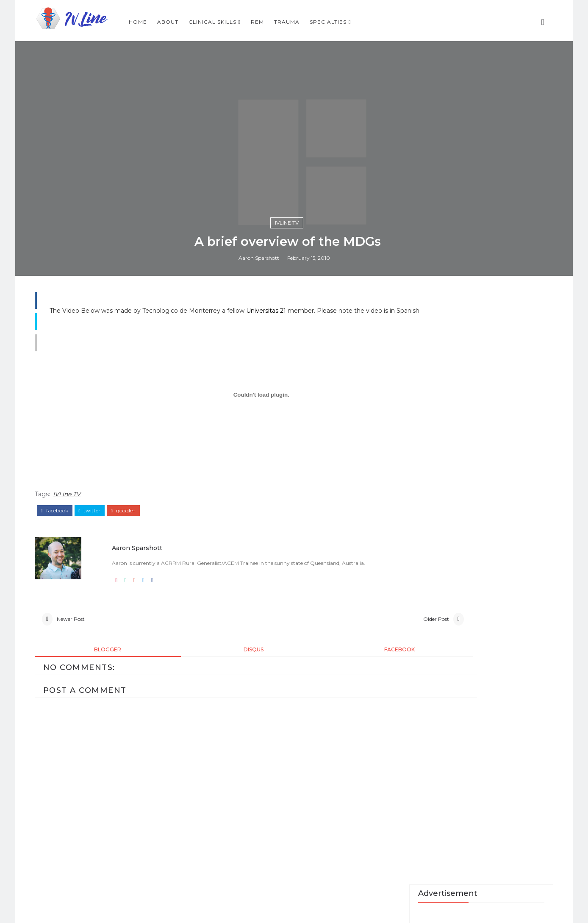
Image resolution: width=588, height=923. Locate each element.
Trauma (396, 19)
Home (247, 19)
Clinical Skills (321, 19)
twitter (101, 841)
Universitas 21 (292, 632)
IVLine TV (293, 530)
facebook (66, 841)
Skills (517, 782)
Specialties (437, 19)
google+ (135, 841)
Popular (470, 782)
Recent (422, 782)
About (277, 19)
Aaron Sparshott (266, 567)
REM (366, 19)
